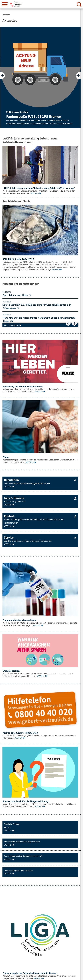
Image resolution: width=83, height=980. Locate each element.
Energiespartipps (11, 671)
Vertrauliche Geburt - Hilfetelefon (20, 733)
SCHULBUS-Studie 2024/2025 (18, 259)
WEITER (34, 193)
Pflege (6, 457)
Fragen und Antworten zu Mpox (19, 620)
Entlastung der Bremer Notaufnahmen (23, 386)
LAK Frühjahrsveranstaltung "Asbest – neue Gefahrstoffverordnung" (39, 188)
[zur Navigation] (5, 4)
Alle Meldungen (11, 325)
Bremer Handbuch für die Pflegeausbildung (25, 801)
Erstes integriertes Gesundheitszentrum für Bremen (30, 973)
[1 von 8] (40, 77)
